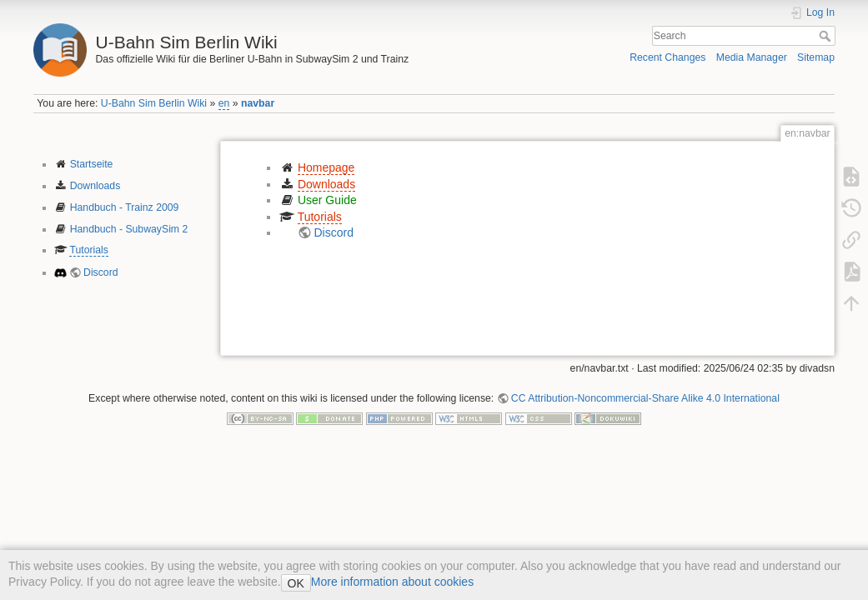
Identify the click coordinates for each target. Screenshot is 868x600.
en (224, 103)
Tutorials (89, 250)
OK (296, 583)
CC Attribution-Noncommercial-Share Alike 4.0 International (645, 398)
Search (827, 36)
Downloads (95, 186)
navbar (258, 103)
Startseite (92, 164)
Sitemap (816, 57)
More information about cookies (392, 582)
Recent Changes (667, 57)
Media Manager (752, 57)
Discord (101, 272)
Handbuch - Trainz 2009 (125, 207)
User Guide (327, 200)
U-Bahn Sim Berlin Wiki (154, 103)
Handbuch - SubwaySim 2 (129, 229)
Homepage (326, 167)
